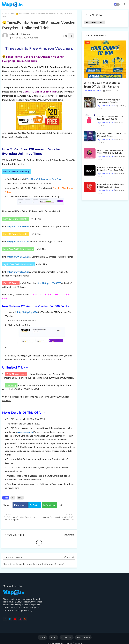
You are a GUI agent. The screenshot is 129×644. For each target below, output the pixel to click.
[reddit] (25, 619)
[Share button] (61, 505)
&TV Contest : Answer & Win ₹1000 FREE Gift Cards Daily (110, 152)
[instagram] (20, 619)
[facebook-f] (5, 619)
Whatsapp (51, 505)
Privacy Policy (83, 637)
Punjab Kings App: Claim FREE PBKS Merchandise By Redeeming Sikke (111, 186)
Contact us (67, 637)
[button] (117, 4)
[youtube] (15, 619)
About (53, 637)
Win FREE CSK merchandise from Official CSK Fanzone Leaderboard (102, 85)
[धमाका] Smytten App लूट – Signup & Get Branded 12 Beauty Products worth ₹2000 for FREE (111, 101)
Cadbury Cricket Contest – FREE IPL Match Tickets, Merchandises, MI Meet (111, 135)
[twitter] (10, 619)
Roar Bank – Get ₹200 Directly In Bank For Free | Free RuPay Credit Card (111, 169)
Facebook (22, 505)
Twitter (36, 505)
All (13, 498)
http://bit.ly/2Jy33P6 (27, 312)
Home (5, 14)
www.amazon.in (25, 432)
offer (12, 14)
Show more (69, 535)
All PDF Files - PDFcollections (96, 22)
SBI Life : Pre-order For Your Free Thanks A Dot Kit (110, 118)
